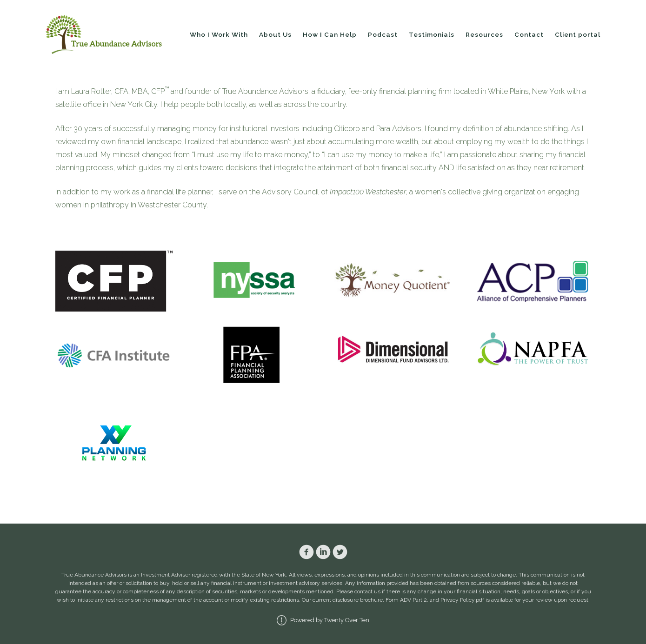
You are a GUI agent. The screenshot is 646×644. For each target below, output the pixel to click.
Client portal (578, 34)
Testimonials (432, 34)
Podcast (383, 34)
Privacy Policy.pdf (462, 600)
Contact (529, 34)
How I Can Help (330, 34)
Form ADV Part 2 (406, 600)
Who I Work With (219, 34)
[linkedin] (323, 552)
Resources (484, 34)
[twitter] (340, 552)
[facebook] (306, 552)
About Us (275, 34)
